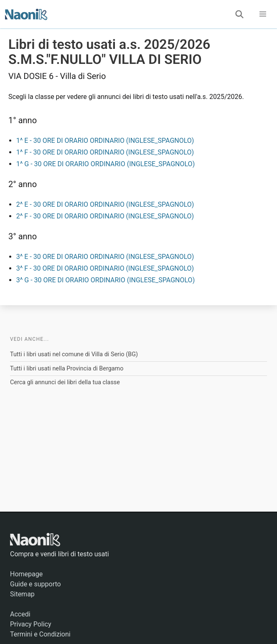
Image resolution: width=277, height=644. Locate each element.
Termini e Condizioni (40, 634)
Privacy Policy (31, 624)
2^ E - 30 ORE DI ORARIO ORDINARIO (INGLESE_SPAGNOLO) (105, 204)
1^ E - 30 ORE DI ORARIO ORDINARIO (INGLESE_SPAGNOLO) (105, 141)
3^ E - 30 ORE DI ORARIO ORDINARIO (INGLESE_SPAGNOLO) (105, 257)
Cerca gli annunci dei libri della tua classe (65, 382)
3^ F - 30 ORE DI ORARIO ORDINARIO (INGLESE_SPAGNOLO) (105, 268)
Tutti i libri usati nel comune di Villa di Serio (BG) (74, 354)
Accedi (20, 614)
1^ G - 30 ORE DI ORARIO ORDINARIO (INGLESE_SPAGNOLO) (106, 164)
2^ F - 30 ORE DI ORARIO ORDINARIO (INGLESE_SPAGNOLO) (105, 216)
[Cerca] (239, 14)
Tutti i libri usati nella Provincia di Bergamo (67, 369)
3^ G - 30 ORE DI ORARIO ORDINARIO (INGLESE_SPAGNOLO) (106, 280)
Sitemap (22, 594)
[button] (263, 14)
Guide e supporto (36, 584)
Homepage (26, 574)
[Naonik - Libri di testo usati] (26, 14)
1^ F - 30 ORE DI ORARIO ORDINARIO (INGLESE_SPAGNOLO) (105, 152)
